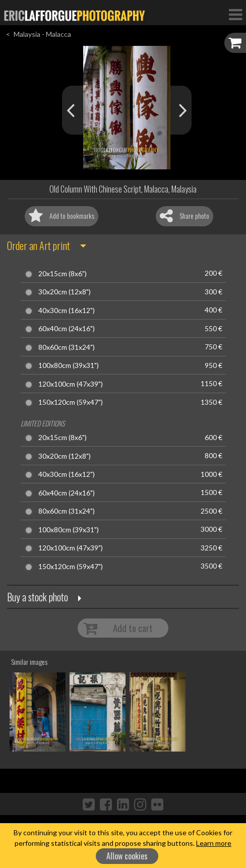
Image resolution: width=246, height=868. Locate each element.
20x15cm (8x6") (63, 274)
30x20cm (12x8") (65, 292)
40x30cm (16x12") (67, 311)
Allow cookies (127, 856)
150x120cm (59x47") (71, 402)
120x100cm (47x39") (71, 384)
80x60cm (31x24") (67, 347)
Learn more (214, 843)
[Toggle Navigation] (235, 14)
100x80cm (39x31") (69, 365)
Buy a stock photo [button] (38, 597)
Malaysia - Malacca (42, 34)
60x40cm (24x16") (67, 329)
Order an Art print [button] (39, 245)
